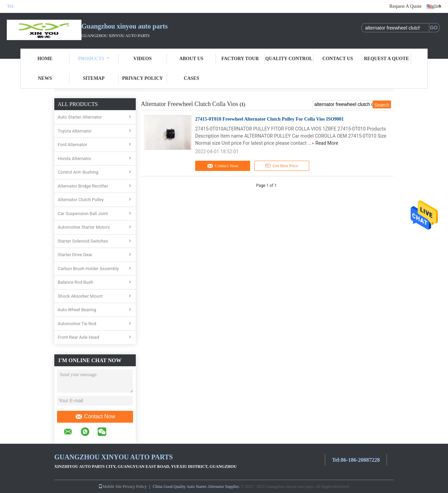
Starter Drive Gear (75, 255)
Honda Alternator (74, 159)
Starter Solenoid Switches (83, 241)
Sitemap (94, 78)
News (45, 78)
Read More (327, 143)
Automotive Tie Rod (77, 324)
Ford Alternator (72, 145)
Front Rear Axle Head (78, 337)
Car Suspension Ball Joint (83, 214)
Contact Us (338, 59)
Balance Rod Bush (76, 282)
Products (94, 59)
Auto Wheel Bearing (77, 310)
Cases (192, 78)
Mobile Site (110, 487)
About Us (191, 59)
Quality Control (289, 59)
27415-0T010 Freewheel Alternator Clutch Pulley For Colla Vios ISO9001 (269, 119)
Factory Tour (240, 59)
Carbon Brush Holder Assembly (88, 269)
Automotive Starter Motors (84, 227)
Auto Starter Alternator (80, 117)
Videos (143, 59)
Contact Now (95, 417)
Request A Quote (405, 6)
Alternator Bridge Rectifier (83, 186)
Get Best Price (282, 166)
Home (45, 59)
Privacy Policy (143, 78)
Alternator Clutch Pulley (81, 200)
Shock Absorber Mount (80, 296)
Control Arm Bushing (78, 172)
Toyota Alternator (75, 131)
